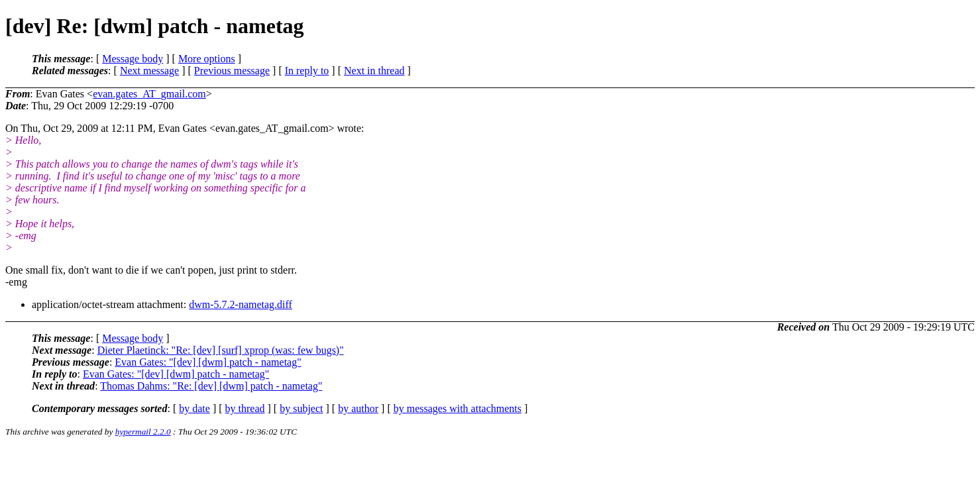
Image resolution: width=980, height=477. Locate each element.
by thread (245, 408)
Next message (149, 71)
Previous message (232, 71)
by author (358, 408)
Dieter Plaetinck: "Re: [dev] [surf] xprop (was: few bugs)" (221, 350)
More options (207, 59)
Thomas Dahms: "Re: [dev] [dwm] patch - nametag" (211, 386)
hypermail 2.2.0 (143, 432)
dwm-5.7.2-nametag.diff (241, 304)
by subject (301, 408)
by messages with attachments (458, 408)
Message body (133, 59)
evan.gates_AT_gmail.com (149, 94)
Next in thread (374, 71)
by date (194, 408)
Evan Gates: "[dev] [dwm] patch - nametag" (208, 362)
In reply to (307, 71)
